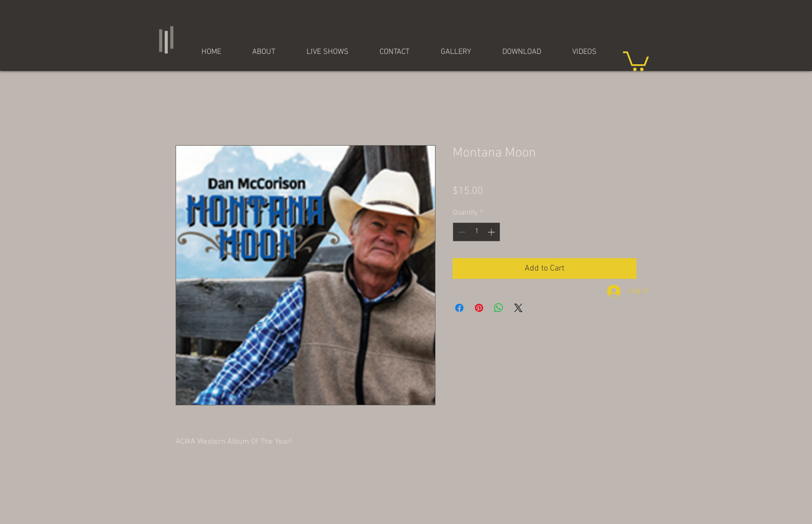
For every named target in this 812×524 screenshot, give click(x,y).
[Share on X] (518, 308)
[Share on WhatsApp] (499, 308)
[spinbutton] (476, 232)
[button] (636, 60)
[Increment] (492, 232)
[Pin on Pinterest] (479, 308)
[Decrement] (461, 232)
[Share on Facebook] (459, 308)
